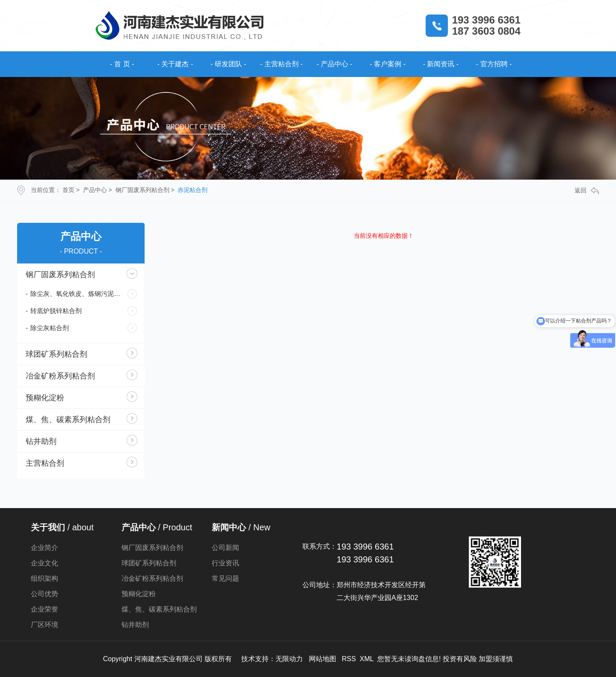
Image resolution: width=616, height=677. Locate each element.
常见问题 (225, 578)
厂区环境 (44, 625)
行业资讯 (225, 563)
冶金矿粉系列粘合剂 (60, 376)
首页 (68, 190)
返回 (587, 191)
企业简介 (44, 548)
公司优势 (44, 594)
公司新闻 (225, 548)
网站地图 (323, 659)
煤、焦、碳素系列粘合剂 (68, 420)
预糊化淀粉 (45, 398)
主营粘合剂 (45, 463)
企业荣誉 (44, 609)
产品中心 (95, 190)
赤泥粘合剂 (192, 190)
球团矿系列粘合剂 (56, 354)
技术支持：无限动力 (272, 659)
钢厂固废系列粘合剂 (142, 190)
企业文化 (44, 563)
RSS (349, 659)
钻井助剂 (41, 441)
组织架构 (44, 578)
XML (367, 659)
